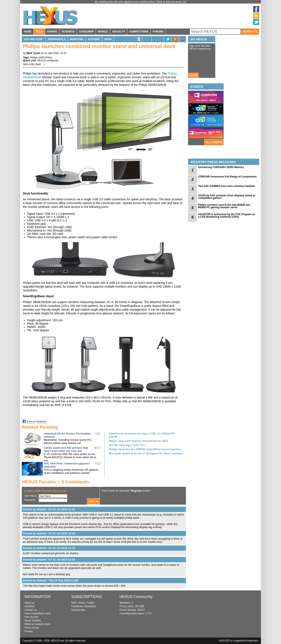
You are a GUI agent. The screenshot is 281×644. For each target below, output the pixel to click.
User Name (31, 496)
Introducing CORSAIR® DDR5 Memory (221, 167)
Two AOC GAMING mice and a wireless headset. (227, 186)
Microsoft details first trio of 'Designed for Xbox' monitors (146, 453)
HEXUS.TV (119, 32)
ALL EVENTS (214, 142)
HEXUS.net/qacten (48, 60)
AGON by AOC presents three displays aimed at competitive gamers (227, 197)
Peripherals (57, 39)
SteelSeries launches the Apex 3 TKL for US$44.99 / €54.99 (142, 435)
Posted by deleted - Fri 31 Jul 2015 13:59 (49, 560)
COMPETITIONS (139, 32)
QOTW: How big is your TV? (127, 445)
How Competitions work (38, 613)
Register (137, 491)
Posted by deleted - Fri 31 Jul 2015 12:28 (49, 533)
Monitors (77, 39)
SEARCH (250, 32)
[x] (185, 2)
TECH (39, 32)
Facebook (77, 606)
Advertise (30, 606)
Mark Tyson (33, 53)
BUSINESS (68, 32)
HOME (28, 32)
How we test (31, 617)
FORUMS (158, 32)
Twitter (91, 603)
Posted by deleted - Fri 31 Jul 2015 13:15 (49, 548)
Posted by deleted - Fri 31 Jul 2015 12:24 (49, 509)
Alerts (82, 603)
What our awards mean (37, 624)
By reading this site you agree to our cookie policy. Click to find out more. (139, 2)
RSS (74, 603)
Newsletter (90, 606)
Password (30, 500)
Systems (94, 39)
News (108, 39)
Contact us (30, 610)
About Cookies (33, 621)
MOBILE (103, 32)
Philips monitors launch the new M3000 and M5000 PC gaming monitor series (224, 206)
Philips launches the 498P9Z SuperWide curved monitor (145, 449)
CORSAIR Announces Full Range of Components (227, 177)
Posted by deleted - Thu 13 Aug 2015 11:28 (50, 580)
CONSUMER (86, 32)
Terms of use (32, 628)
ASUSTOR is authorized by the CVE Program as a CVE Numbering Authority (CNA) (227, 216)
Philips (34, 58)
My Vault (36, 64)
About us (29, 603)
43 (95, 448)
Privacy (29, 631)
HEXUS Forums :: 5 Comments (55, 482)
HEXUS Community (136, 597)
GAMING (52, 32)
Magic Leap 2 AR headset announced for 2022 (139, 441)
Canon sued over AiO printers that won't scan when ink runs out (66, 449)
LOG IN (193, 76)
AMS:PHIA (45, 58)
